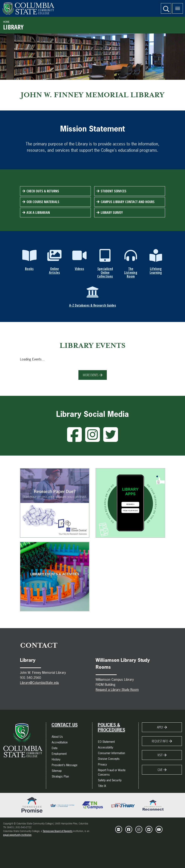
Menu (176, 6)
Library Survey (112, 213)
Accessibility (106, 747)
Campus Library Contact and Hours (128, 202)
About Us (57, 737)
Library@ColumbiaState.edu (39, 683)
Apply (160, 727)
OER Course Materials (43, 202)
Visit (160, 755)
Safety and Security (110, 780)
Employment (59, 754)
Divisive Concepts (109, 759)
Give (160, 770)
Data (55, 748)
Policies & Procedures (111, 727)
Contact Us (65, 725)
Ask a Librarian (38, 213)
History (56, 759)
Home (6, 22)
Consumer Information (112, 753)
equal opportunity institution (17, 835)
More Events (91, 375)
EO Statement (106, 742)
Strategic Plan (60, 776)
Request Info (160, 741)
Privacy (102, 764)
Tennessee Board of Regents (58, 831)
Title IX (102, 786)
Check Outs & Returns (43, 191)
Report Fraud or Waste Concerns (112, 772)
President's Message (65, 765)
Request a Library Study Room (117, 690)
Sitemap (57, 771)
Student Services (114, 191)
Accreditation (60, 742)
